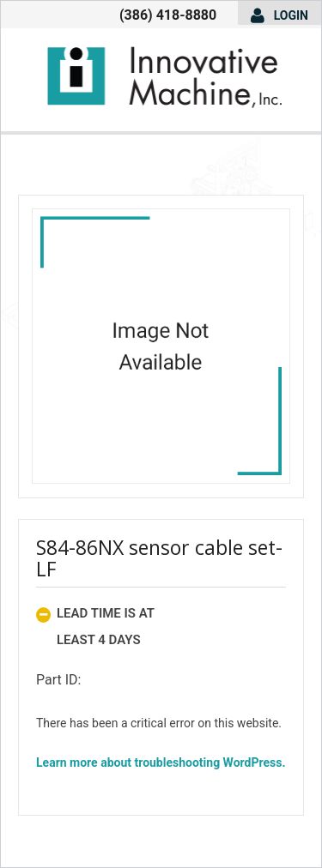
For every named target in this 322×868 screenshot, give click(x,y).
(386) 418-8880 (168, 15)
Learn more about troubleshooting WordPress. (161, 763)
